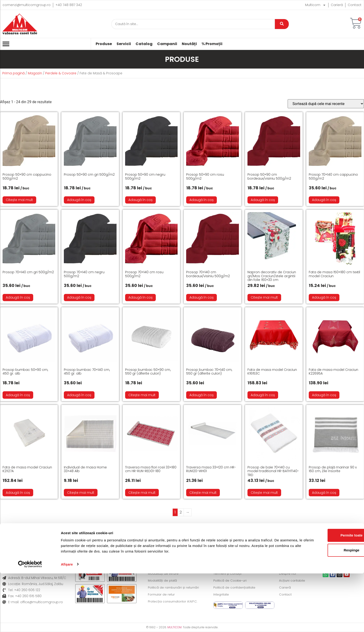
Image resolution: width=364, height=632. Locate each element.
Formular (249, 536)
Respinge (325, 609)
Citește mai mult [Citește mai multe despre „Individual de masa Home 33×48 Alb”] (81, 493)
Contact (355, 5)
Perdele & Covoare (61, 73)
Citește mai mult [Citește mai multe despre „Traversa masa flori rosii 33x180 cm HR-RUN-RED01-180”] (142, 493)
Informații (322, 536)
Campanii (167, 44)
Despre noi (288, 574)
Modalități (107, 536)
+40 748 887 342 (69, 5)
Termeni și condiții (228, 574)
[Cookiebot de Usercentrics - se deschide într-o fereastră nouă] (30, 623)
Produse (104, 44)
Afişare (67, 623)
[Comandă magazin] (326, 104)
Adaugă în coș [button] (79, 200)
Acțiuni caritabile (293, 581)
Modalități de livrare (164, 574)
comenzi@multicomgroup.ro (27, 5)
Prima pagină (13, 73)
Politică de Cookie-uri (231, 581)
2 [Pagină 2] (181, 512)
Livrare (31, 536)
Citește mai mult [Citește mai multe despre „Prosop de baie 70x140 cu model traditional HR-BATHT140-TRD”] (264, 493)
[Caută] (193, 24)
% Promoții (212, 44)
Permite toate (325, 594)
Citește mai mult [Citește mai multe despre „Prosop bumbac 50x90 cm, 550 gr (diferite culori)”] (142, 395)
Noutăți (189, 44)
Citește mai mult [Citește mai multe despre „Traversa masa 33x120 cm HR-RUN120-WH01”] (203, 493)
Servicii (124, 44)
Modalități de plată (163, 581)
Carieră (337, 5)
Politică (175, 536)
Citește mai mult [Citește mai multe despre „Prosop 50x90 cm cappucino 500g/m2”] (19, 200)
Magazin (35, 73)
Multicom (315, 5)
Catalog (144, 44)
